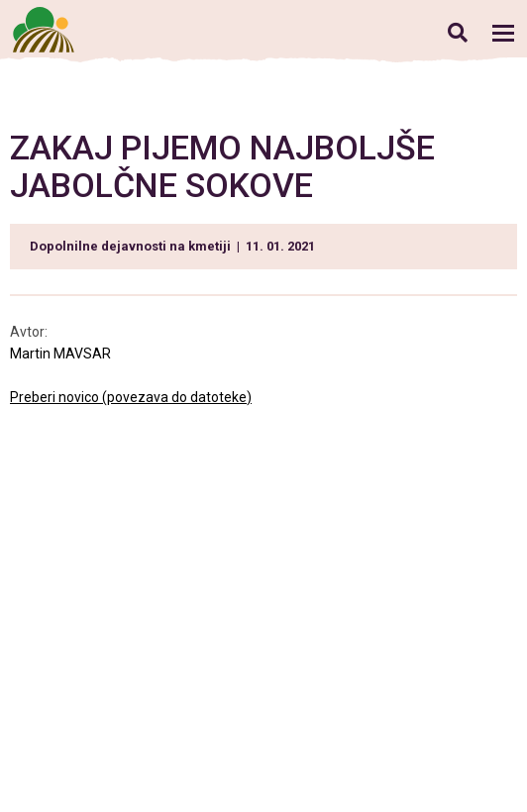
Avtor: (30, 332)
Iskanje (457, 32)
